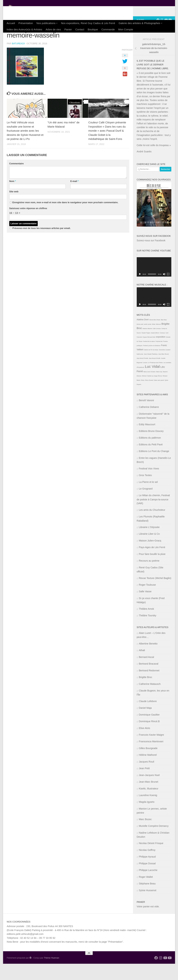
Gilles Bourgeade (148, 764)
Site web (14, 208)
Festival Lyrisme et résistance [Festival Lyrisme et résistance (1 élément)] (152, 362)
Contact (80, 29)
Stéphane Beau (147, 900)
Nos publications (46, 23)
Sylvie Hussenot (148, 907)
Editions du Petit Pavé (151, 461)
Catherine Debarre (149, 423)
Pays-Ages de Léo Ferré (152, 564)
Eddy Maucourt (147, 441)
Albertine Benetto (148, 660)
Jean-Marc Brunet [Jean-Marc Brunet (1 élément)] (164, 370)
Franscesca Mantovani (151, 758)
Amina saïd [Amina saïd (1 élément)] (140, 340)
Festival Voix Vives (149, 485)
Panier (68, 29)
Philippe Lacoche (148, 886)
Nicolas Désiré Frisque (151, 859)
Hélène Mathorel (148, 771)
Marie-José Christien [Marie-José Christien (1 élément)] (150, 388)
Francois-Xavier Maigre (151, 751)
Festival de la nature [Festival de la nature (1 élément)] (149, 358)
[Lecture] (140, 290)
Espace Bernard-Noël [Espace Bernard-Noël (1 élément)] (149, 353)
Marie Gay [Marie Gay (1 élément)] (159, 388)
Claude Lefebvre (148, 717)
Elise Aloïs (145, 744)
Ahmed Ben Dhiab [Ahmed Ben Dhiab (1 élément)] (155, 336)
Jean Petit (144, 785)
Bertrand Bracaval (149, 680)
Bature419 (18, 60)
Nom (13, 197)
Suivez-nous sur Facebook (154, 252)
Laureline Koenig (148, 811)
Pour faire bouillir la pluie (152, 570)
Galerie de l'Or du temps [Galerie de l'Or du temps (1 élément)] (151, 366)
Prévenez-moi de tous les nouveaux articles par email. (41, 244)
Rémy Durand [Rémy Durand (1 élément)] (149, 396)
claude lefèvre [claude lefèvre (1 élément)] (155, 349)
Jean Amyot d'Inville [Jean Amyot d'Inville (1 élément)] (155, 375)
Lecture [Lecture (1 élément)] (145, 379)
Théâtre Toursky (148, 632)
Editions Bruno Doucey (151, 447)
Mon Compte (126, 29)
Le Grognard (146, 505)
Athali (142, 667)
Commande (108, 29)
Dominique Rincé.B (149, 738)
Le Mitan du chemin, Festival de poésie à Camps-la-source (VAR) (153, 516)
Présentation (26, 23)
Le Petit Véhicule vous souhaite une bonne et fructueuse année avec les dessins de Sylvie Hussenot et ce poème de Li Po (25, 147)
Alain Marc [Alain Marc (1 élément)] (164, 336)
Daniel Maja (145, 724)
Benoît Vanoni (146, 417)
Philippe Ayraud (147, 873)
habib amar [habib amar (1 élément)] (140, 370)
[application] (154, 283)
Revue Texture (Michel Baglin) (155, 594)
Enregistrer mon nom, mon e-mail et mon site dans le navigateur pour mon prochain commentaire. (65, 219)
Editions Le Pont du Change (154, 467)
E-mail (74, 197)
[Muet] (164, 290)
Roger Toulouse (147, 601)
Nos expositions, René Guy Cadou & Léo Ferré (88, 23)
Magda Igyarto (147, 818)
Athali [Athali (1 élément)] (154, 340)
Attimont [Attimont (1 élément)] (158, 340)
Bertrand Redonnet (149, 687)
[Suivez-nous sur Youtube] (166, 36)
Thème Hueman (52, 974)
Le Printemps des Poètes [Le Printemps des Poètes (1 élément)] (155, 379)
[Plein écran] (168, 290)
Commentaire (17, 180)
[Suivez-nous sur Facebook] (158, 36)
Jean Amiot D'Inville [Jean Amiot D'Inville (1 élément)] (142, 375)
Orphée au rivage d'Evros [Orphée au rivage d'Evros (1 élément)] (155, 392)
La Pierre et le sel (148, 498)
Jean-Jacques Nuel (149, 791)
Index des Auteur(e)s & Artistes (24, 29)
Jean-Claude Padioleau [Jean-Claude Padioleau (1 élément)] (151, 370)
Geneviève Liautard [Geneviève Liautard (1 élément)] (165, 366)
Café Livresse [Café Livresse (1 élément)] (157, 345)
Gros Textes (145, 491)
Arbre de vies (53, 29)
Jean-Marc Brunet (149, 798)
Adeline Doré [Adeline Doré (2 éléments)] (143, 336)
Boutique (93, 29)
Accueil (11, 23)
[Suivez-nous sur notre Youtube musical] (170, 36)
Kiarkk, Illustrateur (149, 805)
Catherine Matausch (150, 700)
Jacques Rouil (147, 778)
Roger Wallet (146, 893)
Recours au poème (149, 577)
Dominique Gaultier (149, 731)
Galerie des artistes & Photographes (139, 23)
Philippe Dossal (147, 880)
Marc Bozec (145, 836)
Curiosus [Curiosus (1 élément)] (162, 349)
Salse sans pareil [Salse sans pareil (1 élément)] (159, 396)
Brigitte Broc (146, 693)
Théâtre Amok (146, 625)
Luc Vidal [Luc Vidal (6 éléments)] (152, 383)
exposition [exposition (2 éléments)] (161, 353)
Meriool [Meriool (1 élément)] (144, 392)
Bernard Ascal (146, 673)
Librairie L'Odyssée (149, 543)
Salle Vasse (145, 608)
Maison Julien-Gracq (150, 557)
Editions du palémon (150, 454)
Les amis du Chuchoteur (152, 526)
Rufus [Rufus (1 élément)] (143, 396)
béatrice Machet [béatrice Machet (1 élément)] (147, 345)
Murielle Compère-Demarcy (154, 842)
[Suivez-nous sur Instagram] (162, 36)
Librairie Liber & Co (149, 550)
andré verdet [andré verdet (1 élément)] (148, 340)
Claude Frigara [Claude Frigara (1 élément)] (146, 349)
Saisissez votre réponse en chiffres (28, 225)
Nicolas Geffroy (147, 866)
